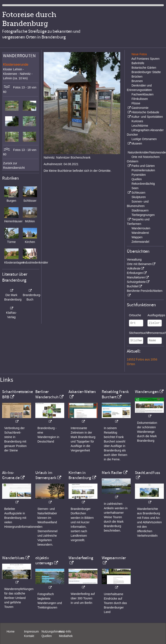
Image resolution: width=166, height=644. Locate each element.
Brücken (137, 77)
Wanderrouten (141, 228)
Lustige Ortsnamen (144, 139)
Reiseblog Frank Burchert (115, 394)
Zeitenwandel (140, 242)
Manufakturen (136, 277)
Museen (137, 143)
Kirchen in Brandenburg (80, 475)
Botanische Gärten (144, 68)
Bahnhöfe (138, 63)
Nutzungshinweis (53, 631)
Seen (135, 188)
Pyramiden (139, 175)
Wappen (137, 237)
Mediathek (66, 636)
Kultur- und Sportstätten (147, 117)
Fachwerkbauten (143, 94)
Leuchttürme (140, 126)
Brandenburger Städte (146, 72)
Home (11, 631)
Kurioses (137, 121)
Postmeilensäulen (143, 170)
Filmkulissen (140, 99)
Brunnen (137, 81)
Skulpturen (139, 197)
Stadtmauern (140, 210)
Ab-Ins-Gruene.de (11, 475)
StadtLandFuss (147, 473)
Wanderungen (147, 392)
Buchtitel (133, 286)
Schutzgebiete (136, 282)
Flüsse (136, 103)
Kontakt (29, 636)
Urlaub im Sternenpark (46, 475)
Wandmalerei (140, 233)
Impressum (31, 631)
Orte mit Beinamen (139, 264)
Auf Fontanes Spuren (145, 59)
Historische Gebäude (145, 112)
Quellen (137, 179)
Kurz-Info (65, 631)
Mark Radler (112, 473)
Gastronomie (140, 108)
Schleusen (138, 193)
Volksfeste (134, 268)
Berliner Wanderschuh (47, 394)
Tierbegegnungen (143, 215)
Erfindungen (135, 273)
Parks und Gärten (143, 166)
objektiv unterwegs (44, 560)
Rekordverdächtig (143, 184)
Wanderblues (13, 558)
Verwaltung (134, 260)
